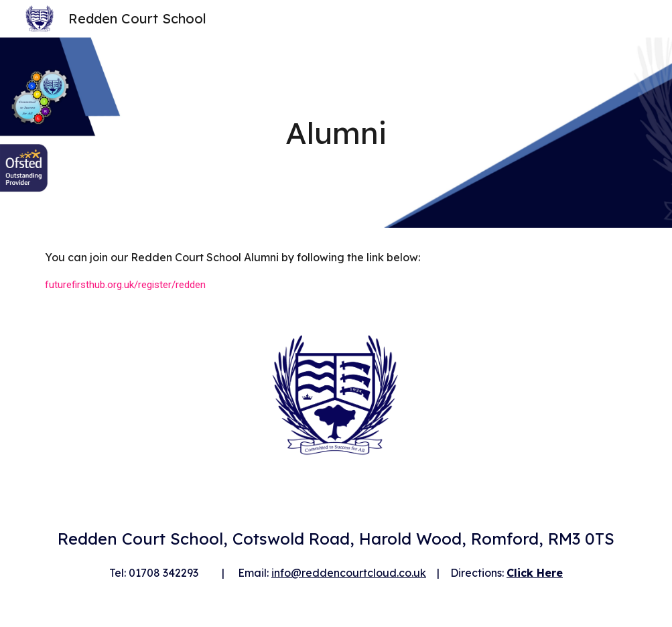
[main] (336, 133)
